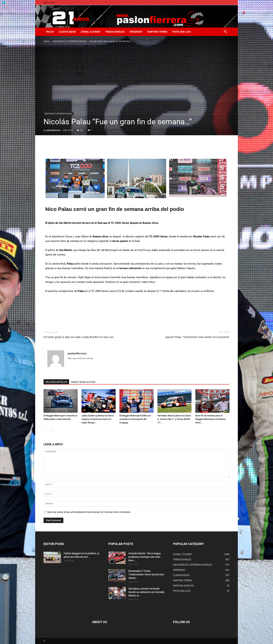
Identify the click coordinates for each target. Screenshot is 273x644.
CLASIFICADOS (67, 32)
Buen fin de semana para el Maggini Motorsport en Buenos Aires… (211, 419)
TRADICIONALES (115, 32)
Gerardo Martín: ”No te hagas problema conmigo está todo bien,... (145, 557)
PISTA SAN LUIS (181, 32)
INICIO (50, 32)
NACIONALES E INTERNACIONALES (69, 41)
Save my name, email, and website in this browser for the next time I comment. (89, 512)
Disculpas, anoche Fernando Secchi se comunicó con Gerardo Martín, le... (146, 592)
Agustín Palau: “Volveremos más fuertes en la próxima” (197, 337)
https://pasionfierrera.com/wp (80, 358)
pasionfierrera (53, 130)
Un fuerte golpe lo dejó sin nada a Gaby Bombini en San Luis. (79, 337)
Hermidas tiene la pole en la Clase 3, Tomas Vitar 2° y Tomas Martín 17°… (174, 419)
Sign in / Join (49, 2)
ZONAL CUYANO (91, 32)
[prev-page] (46, 430)
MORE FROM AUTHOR (83, 382)
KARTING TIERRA (157, 32)
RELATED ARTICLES (56, 382)
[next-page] (51, 430)
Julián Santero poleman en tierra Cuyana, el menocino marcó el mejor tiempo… (98, 419)
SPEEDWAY (136, 32)
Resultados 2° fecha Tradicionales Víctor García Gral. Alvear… (147, 574)
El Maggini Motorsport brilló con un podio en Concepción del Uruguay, (135, 419)
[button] (225, 32)
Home (46, 41)
